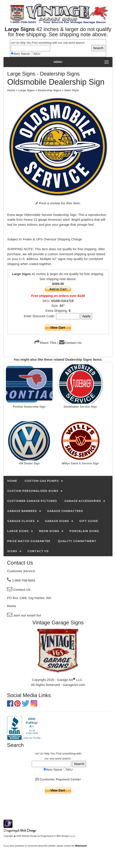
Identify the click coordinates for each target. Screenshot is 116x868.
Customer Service (21, 571)
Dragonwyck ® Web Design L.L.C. (58, 836)
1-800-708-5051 (21, 580)
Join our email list (24, 615)
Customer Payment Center (58, 779)
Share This (45, 343)
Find (35, 43)
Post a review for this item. (58, 203)
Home (12, 606)
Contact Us (70, 343)
